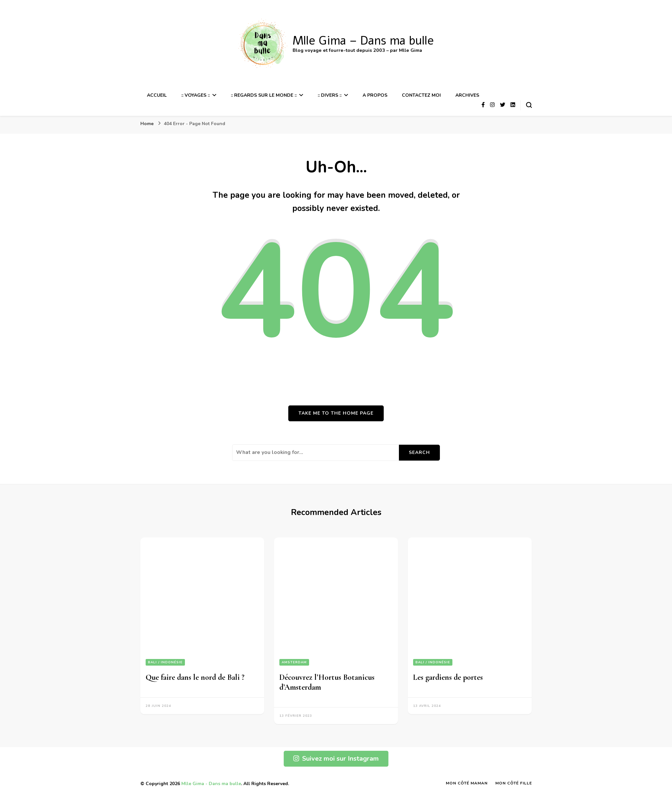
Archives (467, 95)
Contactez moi (421, 95)
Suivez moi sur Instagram (336, 759)
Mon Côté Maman (467, 783)
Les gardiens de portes (448, 677)
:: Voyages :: (195, 95)
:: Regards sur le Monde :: (264, 95)
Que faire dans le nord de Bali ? (195, 677)
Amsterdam (294, 662)
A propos (375, 95)
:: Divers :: (330, 95)
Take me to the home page (336, 413)
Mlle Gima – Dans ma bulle (363, 41)
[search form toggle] (529, 105)
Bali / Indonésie (165, 662)
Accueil (157, 95)
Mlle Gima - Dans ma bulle (211, 784)
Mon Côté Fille (514, 783)
